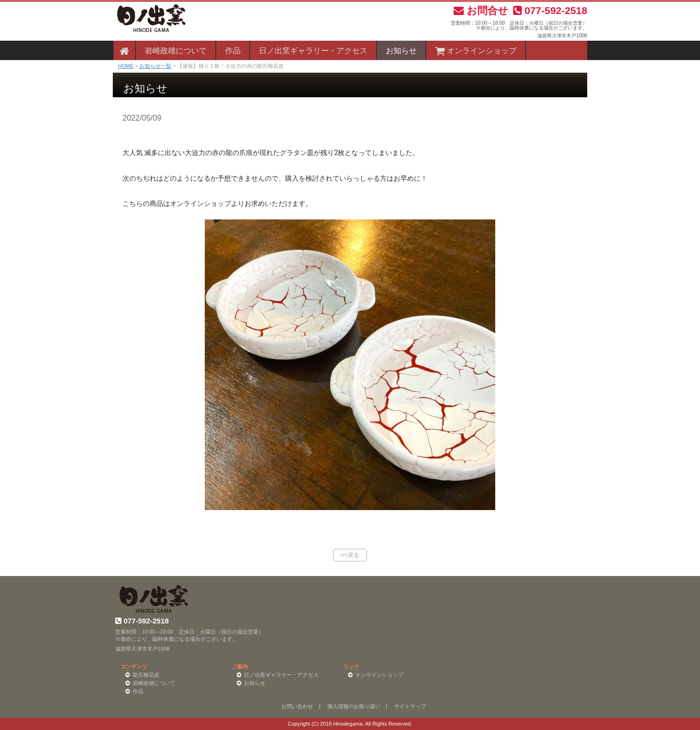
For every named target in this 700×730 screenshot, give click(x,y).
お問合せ (481, 10)
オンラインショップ (476, 51)
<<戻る (350, 555)
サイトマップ (410, 706)
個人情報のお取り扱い (354, 706)
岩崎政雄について (176, 51)
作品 (233, 51)
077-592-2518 (550, 10)
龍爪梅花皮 (146, 675)
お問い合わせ (297, 706)
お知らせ (401, 51)
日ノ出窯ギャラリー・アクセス (313, 51)
